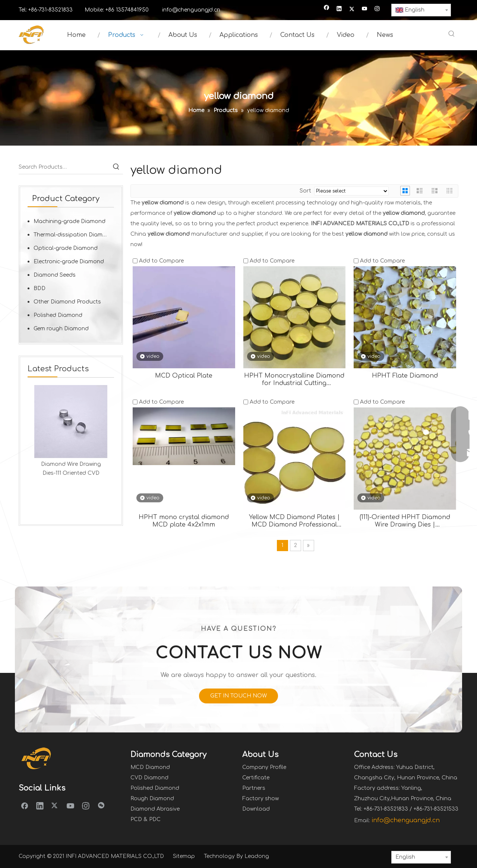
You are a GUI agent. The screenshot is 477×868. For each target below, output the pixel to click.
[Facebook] (327, 9)
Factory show (260, 799)
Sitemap (184, 856)
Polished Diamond (58, 315)
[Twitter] (352, 9)
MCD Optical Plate (184, 376)
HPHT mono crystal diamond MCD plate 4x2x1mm (184, 521)
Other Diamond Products (67, 302)
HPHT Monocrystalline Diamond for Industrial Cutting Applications (294, 380)
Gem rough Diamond (61, 329)
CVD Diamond (149, 778)
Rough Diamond (152, 799)
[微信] (101, 805)
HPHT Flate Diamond (405, 376)
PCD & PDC (146, 819)
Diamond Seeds (55, 275)
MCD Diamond (150, 767)
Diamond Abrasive (155, 809)
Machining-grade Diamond (70, 221)
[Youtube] (365, 9)
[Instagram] (377, 9)
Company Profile (264, 767)
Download (256, 809)
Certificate (256, 778)
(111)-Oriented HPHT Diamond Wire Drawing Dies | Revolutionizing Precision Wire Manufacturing (405, 521)
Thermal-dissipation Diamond (73, 235)
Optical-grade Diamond (66, 248)
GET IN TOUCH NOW (238, 696)
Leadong (257, 856)
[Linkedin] (339, 9)
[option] (71, 431)
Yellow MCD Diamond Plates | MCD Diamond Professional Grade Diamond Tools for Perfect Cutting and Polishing (294, 521)
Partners (254, 788)
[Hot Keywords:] (452, 34)
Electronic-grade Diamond (69, 262)
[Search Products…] (64, 167)
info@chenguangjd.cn (191, 10)
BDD (40, 288)
